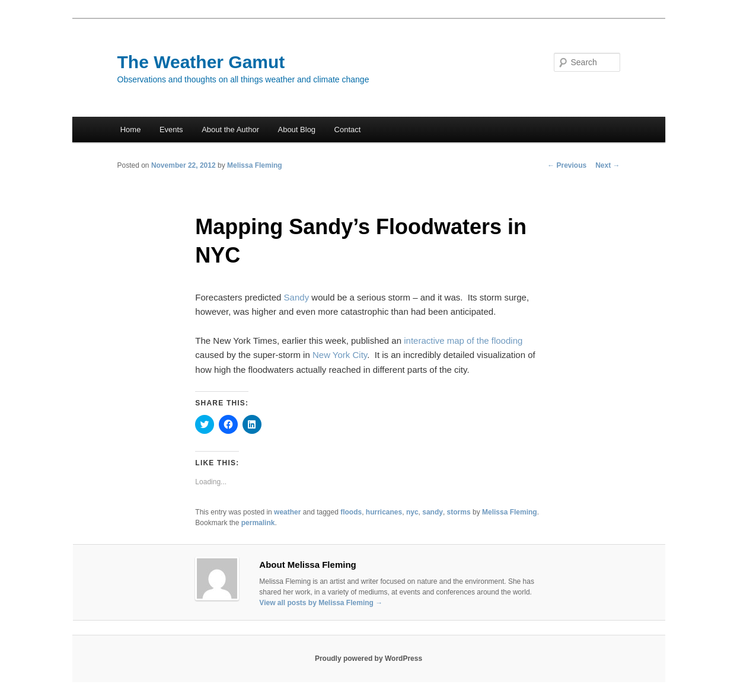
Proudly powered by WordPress (368, 659)
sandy (433, 512)
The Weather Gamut (201, 62)
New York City (340, 355)
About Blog (296, 130)
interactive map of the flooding (463, 341)
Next (607, 165)
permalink (258, 523)
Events (171, 130)
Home (131, 130)
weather (287, 512)
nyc (412, 512)
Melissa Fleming (255, 165)
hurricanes (384, 512)
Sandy (297, 297)
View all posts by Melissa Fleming (321, 603)
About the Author (230, 130)
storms (459, 512)
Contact (348, 130)
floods (351, 512)
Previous (567, 165)
